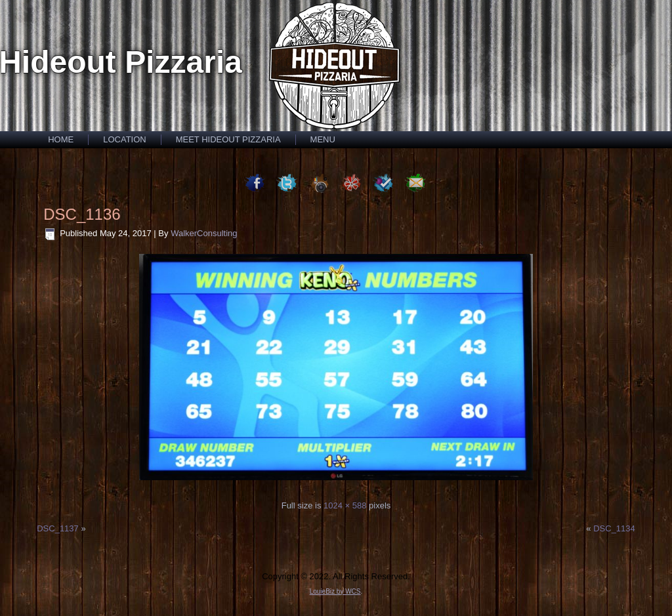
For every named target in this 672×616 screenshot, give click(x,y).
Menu (323, 139)
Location (125, 139)
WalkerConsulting (204, 233)
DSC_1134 (614, 528)
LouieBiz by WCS (335, 591)
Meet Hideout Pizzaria (228, 139)
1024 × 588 (345, 505)
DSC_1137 (58, 528)
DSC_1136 (82, 214)
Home (61, 139)
